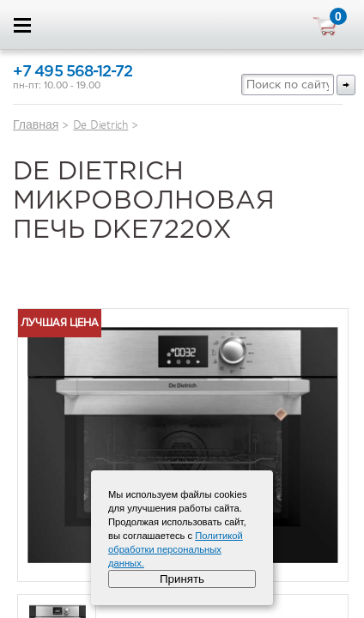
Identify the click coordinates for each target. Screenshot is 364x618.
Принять (182, 579)
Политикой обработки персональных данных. (176, 549)
